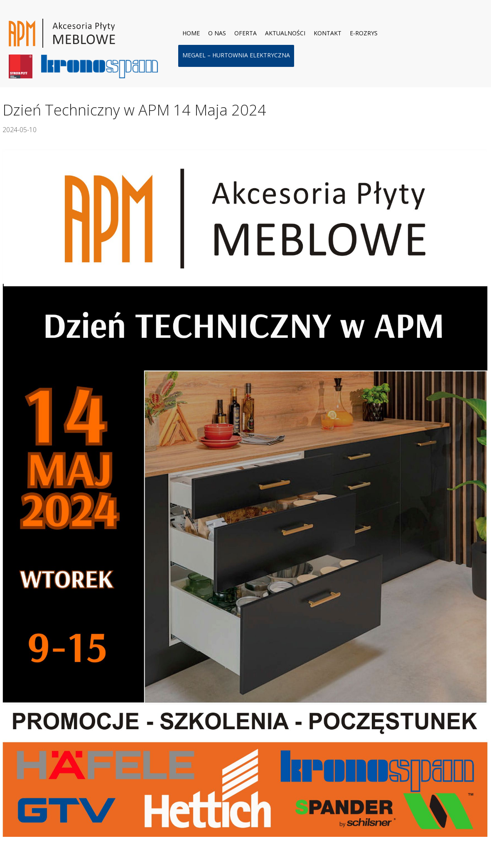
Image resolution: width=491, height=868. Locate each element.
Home (191, 33)
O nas (217, 33)
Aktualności (285, 33)
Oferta (245, 33)
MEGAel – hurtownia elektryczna (236, 55)
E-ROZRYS (364, 33)
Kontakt (328, 33)
